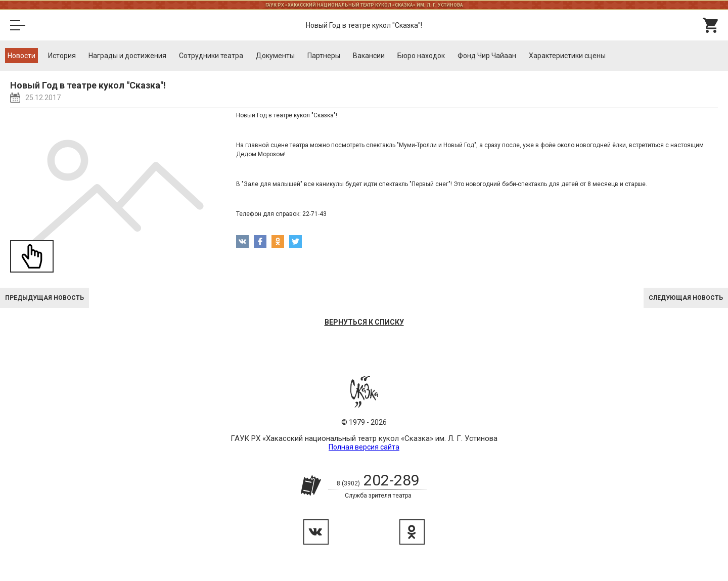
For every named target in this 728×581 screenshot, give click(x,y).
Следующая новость (686, 298)
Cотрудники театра (211, 56)
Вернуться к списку (364, 322)
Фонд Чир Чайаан (487, 56)
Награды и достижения (127, 56)
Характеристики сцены (567, 56)
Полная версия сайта (364, 447)
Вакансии (369, 56)
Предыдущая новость (44, 298)
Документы (275, 56)
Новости (21, 56)
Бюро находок (421, 56)
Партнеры (324, 56)
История (62, 56)
